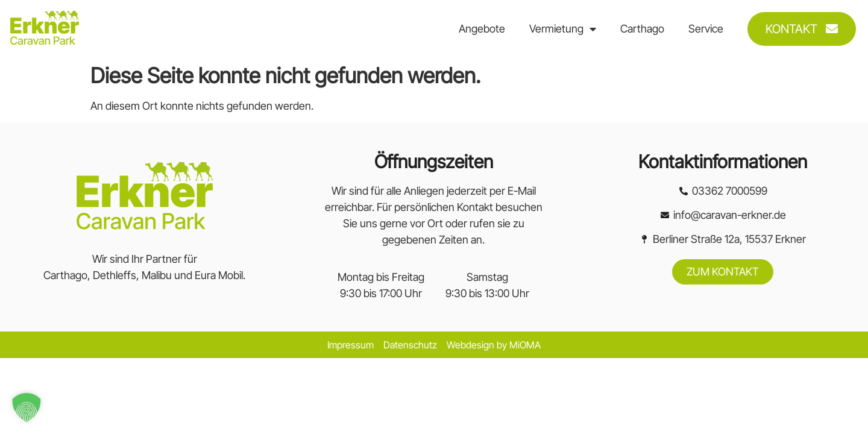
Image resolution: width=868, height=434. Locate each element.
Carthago (642, 29)
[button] (27, 407)
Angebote (482, 29)
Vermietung (563, 29)
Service (706, 29)
